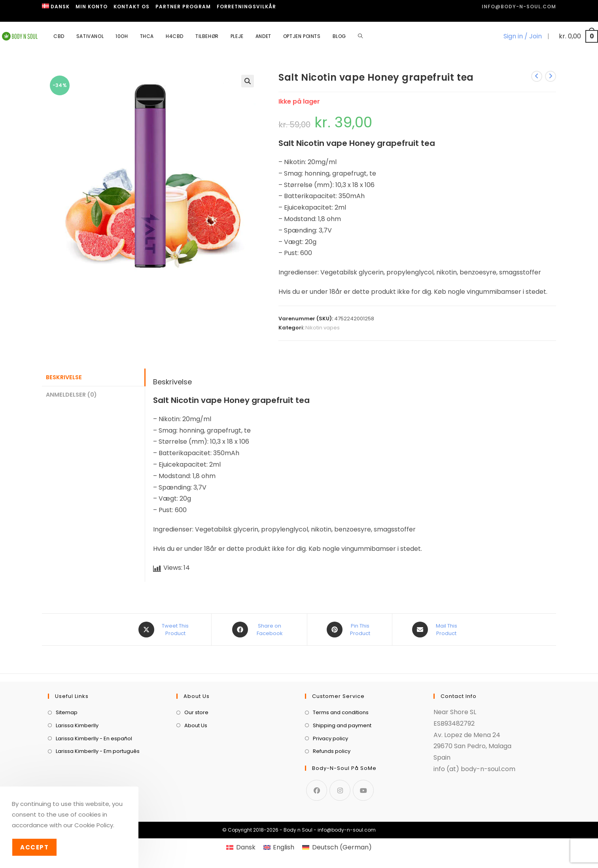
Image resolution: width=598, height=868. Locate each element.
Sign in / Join (523, 36)
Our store (196, 712)
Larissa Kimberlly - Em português (98, 751)
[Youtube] (363, 790)
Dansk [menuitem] (246, 847)
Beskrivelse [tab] (64, 377)
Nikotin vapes (323, 328)
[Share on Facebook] (259, 630)
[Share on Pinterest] (350, 630)
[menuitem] (56, 7)
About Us (196, 725)
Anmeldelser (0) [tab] (71, 395)
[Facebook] (317, 790)
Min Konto (92, 7)
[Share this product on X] (165, 630)
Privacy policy (330, 738)
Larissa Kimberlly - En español (94, 738)
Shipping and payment (342, 725)
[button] (248, 81)
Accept (34, 847)
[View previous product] (537, 76)
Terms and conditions (341, 712)
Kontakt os (132, 7)
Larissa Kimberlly (77, 725)
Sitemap (67, 712)
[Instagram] (340, 790)
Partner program (183, 7)
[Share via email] (436, 630)
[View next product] (551, 76)
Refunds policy (332, 751)
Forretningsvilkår (246, 7)
